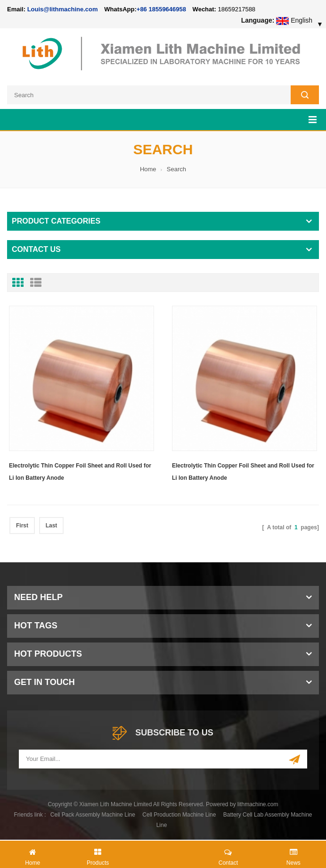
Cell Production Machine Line (179, 815)
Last (52, 526)
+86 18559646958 (161, 9)
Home (148, 169)
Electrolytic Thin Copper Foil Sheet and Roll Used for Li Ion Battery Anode (80, 472)
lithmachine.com (258, 804)
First (22, 526)
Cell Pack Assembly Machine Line (93, 815)
